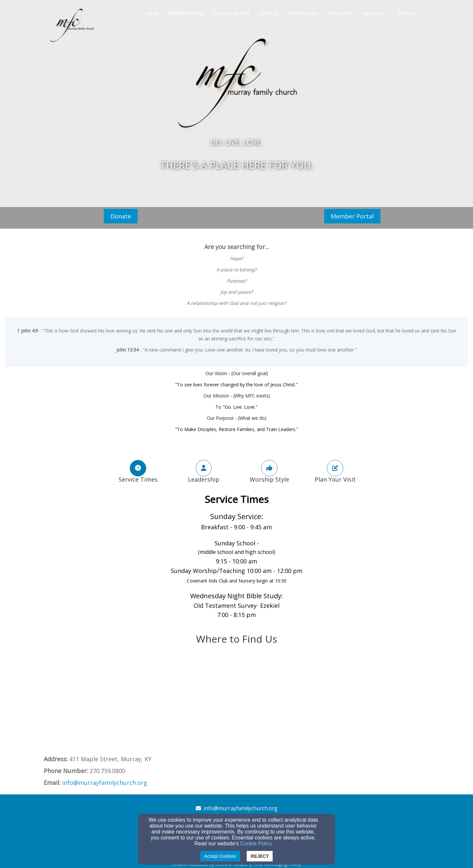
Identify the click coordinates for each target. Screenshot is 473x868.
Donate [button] (269, 14)
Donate (121, 216)
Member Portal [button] (186, 14)
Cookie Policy (256, 844)
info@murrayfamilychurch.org (241, 808)
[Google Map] (237, 706)
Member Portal (352, 216)
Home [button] (152, 14)
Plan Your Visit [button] (232, 14)
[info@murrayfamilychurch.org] (105, 783)
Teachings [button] (340, 14)
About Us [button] (375, 14)
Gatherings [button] (303, 14)
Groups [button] (408, 14)
